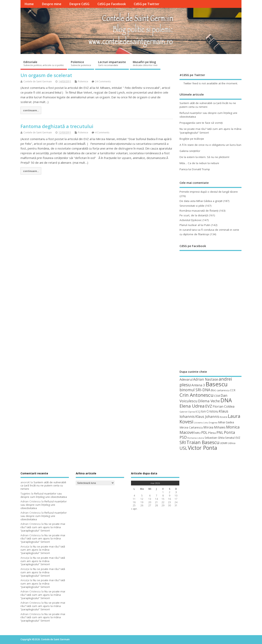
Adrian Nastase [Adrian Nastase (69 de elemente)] (206, 379)
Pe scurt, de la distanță (194, 215)
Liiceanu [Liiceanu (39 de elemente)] (198, 422)
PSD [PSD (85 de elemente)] (183, 437)
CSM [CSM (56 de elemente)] (217, 396)
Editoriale (44, 63)
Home (29, 4)
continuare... (31, 110)
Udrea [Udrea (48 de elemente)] (232, 443)
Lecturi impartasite (112, 63)
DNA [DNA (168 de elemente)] (226, 400)
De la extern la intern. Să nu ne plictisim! (204, 157)
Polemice (81, 63)
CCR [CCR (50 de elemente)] (233, 390)
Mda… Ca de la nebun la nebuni (199, 163)
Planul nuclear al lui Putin (195, 225)
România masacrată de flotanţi (199, 211)
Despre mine (52, 4)
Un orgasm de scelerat (46, 75)
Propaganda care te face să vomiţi (201, 123)
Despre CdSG (79, 4)
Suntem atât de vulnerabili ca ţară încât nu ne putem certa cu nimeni (43, 486)
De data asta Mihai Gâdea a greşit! (201, 201)
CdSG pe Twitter (147, 4)
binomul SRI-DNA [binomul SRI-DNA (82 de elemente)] (195, 390)
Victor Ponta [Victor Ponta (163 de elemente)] (202, 448)
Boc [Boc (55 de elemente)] (213, 390)
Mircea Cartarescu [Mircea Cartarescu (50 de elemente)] (191, 427)
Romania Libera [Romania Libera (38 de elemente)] (196, 438)
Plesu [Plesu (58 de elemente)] (212, 433)
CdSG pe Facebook (112, 4)
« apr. (134, 509)
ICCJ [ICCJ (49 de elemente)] (198, 412)
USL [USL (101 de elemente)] (183, 448)
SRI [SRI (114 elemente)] (183, 442)
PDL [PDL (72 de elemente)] (204, 432)
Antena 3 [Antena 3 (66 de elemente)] (198, 385)
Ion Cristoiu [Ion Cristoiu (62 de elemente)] (210, 411)
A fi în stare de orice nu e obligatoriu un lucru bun (210, 145)
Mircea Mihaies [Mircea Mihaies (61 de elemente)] (214, 427)
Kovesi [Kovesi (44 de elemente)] (224, 417)
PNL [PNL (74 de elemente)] (220, 432)
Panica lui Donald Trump (195, 169)
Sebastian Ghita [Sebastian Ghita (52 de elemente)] (215, 438)
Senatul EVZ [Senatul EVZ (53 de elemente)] (233, 438)
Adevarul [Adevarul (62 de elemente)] (186, 379)
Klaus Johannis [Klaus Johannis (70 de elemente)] (207, 416)
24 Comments (103, 81)
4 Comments (102, 132)
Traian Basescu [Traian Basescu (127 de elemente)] (203, 442)
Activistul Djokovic (191, 220)
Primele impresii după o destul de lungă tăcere (209, 192)
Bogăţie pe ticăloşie (192, 139)
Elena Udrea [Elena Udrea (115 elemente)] (192, 406)
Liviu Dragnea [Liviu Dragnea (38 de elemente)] (210, 423)
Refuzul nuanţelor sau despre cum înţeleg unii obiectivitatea (44, 495)
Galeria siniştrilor (190, 151)
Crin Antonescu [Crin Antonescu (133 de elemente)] (196, 395)
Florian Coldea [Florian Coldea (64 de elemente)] (224, 406)
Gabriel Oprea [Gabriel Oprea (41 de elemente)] (187, 412)
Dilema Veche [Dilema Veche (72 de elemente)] (209, 401)
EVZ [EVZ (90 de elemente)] (209, 406)
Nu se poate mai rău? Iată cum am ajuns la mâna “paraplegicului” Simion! (43, 527)
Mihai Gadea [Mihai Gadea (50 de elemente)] (226, 422)
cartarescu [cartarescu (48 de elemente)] (223, 390)
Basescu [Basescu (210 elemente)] (217, 384)
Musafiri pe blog (145, 63)
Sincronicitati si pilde (192, 206)
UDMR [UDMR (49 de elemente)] (224, 443)
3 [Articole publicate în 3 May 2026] (176, 492)
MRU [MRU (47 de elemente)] (198, 433)
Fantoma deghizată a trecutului (57, 126)
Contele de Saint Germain (38, 81)
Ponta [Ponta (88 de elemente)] (229, 432)
